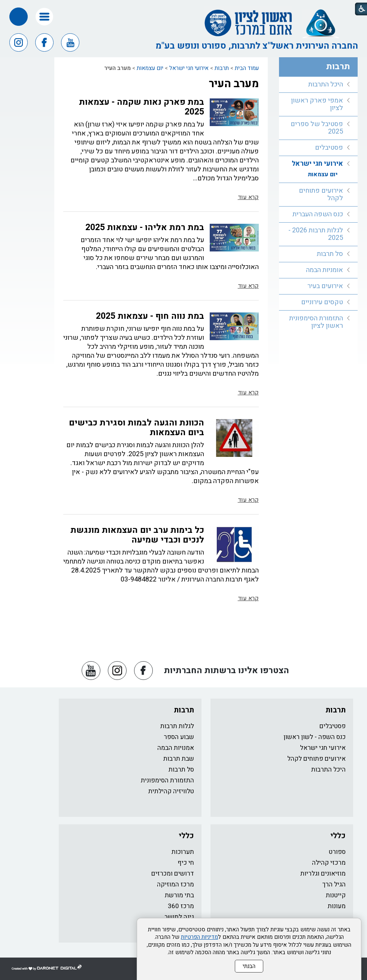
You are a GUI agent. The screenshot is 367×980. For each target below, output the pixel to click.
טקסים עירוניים (322, 302)
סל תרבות (330, 254)
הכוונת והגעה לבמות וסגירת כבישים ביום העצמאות (137, 428)
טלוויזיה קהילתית (171, 791)
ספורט (337, 852)
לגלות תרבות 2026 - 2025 (316, 234)
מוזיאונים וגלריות (323, 874)
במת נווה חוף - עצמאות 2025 (150, 316)
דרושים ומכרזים (173, 874)
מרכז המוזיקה (175, 884)
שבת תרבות (179, 759)
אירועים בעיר (325, 286)
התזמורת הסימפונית (167, 780)
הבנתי (249, 966)
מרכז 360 (181, 906)
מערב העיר (234, 84)
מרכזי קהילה (329, 863)
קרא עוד (248, 197)
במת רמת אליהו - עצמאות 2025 (145, 228)
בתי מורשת (179, 895)
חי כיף (186, 863)
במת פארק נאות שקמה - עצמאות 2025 (142, 107)
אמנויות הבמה (176, 748)
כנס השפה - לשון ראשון (315, 737)
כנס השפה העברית (318, 214)
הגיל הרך (334, 884)
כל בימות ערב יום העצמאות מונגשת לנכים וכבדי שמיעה (137, 535)
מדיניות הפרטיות (199, 937)
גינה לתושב (179, 917)
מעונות (337, 906)
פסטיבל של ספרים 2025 (317, 128)
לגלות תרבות (177, 726)
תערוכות (183, 852)
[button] (44, 17)
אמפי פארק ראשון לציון (317, 104)
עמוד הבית (247, 68)
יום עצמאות (150, 68)
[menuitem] (319, 85)
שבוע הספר (179, 737)
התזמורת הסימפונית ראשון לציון (316, 322)
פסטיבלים (329, 148)
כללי (338, 836)
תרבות (222, 68)
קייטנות (336, 895)
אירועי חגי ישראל (189, 68)
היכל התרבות (326, 84)
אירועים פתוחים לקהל (321, 194)
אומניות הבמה (324, 270)
